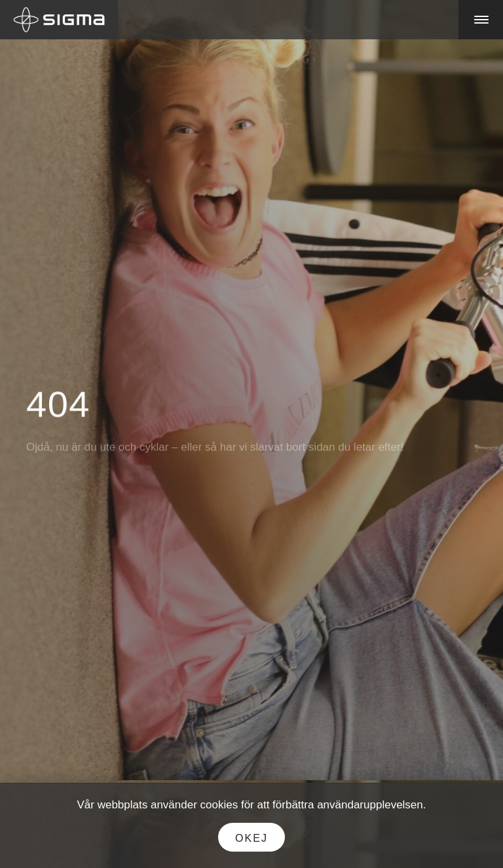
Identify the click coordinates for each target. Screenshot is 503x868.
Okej (251, 838)
